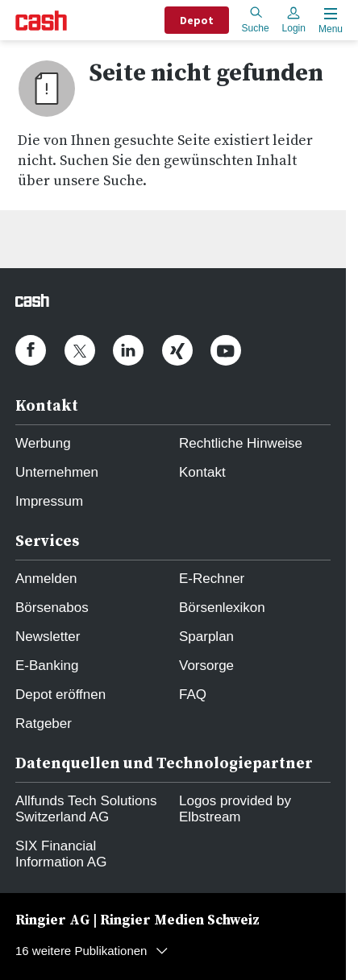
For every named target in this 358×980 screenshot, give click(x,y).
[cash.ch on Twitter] (80, 350)
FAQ (193, 695)
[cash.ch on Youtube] (226, 350)
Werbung (43, 443)
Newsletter (48, 637)
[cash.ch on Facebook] (31, 350)
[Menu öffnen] (329, 21)
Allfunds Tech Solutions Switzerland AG (86, 809)
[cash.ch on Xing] (177, 350)
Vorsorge (206, 666)
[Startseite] (41, 21)
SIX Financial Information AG (61, 854)
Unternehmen (57, 472)
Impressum (49, 501)
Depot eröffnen (60, 695)
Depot (197, 20)
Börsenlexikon (222, 608)
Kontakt (202, 472)
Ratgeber (44, 724)
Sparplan (206, 637)
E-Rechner (212, 579)
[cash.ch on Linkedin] (128, 350)
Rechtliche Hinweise (241, 443)
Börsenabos (52, 608)
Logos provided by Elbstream (235, 809)
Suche (256, 20)
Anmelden (46, 579)
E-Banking (47, 666)
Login (294, 20)
